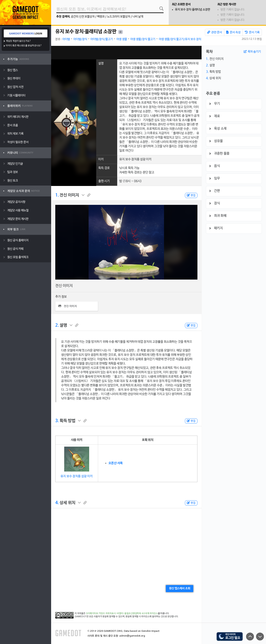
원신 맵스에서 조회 (180, 588)
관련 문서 (215, 32)
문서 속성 (233, 32)
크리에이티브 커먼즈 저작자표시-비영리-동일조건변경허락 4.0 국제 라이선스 (122, 613)
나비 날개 (138, 17)
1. (57, 195)
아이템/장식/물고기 (102, 39)
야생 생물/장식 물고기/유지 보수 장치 (180, 39)
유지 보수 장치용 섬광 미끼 (77, 476)
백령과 (101, 17)
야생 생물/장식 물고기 (143, 39)
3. (57, 421)
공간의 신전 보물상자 (83, 17)
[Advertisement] (126, 53)
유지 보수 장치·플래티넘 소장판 (193, 10)
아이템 (66, 39)
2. (57, 325)
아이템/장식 (80, 39)
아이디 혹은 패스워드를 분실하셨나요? (24, 46)
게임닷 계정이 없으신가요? (18, 41)
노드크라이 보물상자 (119, 17)
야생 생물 (122, 39)
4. (57, 503)
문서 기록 (252, 32)
